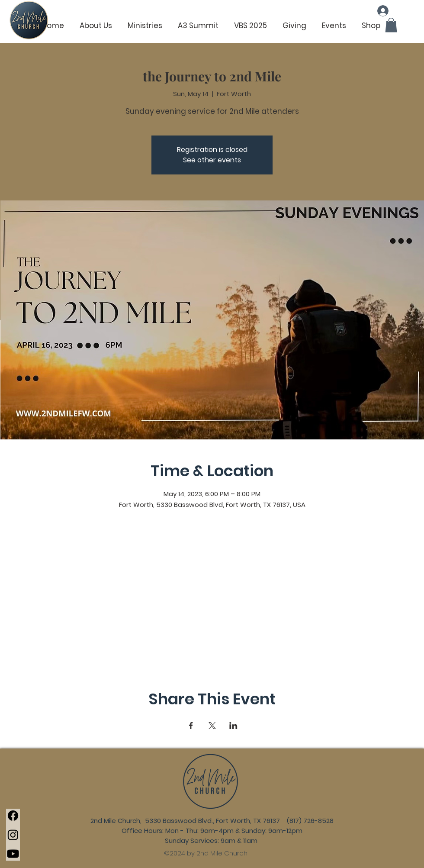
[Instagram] (13, 835)
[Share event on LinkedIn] (233, 726)
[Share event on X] (212, 726)
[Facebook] (13, 816)
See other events (212, 160)
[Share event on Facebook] (191, 726)
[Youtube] (13, 854)
